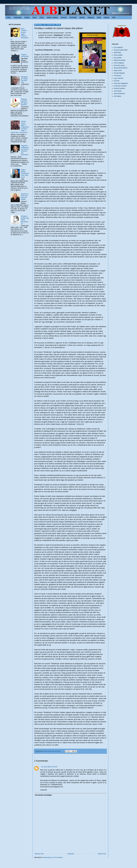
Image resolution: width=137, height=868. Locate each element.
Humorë (64, 17)
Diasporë (91, 17)
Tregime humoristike (25, 55)
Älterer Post (102, 854)
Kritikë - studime (52, 17)
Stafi (114, 17)
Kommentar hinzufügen (43, 795)
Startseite (71, 854)
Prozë (42, 17)
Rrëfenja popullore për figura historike (24, 102)
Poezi (35, 17)
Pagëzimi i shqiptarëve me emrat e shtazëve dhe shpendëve (25, 150)
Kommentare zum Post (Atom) (52, 857)
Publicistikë (18, 17)
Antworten (44, 790)
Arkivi (99, 17)
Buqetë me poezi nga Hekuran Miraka (25, 197)
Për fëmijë (73, 17)
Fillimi (9, 17)
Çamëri (82, 17)
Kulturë (27, 17)
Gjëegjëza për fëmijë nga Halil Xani (24, 80)
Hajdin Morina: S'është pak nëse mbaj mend (25, 173)
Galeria (107, 17)
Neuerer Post (39, 854)
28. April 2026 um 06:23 (49, 767)
